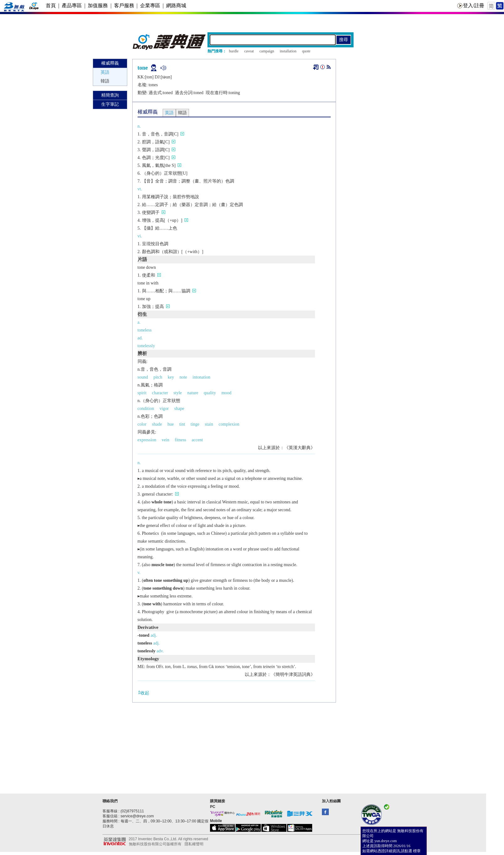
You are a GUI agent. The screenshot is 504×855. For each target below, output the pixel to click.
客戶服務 (124, 5)
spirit (142, 393)
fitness (181, 440)
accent (197, 440)
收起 (143, 693)
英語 (105, 72)
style (178, 393)
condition (146, 409)
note (183, 377)
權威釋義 (110, 63)
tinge (195, 424)
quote (306, 51)
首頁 (51, 5)
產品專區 (72, 5)
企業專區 (150, 5)
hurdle (234, 51)
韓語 (105, 81)
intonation (201, 377)
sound (143, 377)
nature (193, 393)
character (160, 393)
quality (210, 393)
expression (147, 440)
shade (157, 424)
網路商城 (176, 5)
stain (209, 424)
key (171, 377)
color (142, 424)
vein (165, 440)
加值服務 (98, 5)
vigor (164, 409)
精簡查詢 (110, 95)
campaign (267, 51)
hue (171, 424)
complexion (229, 424)
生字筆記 (110, 104)
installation (288, 51)
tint (182, 424)
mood (226, 393)
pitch (158, 377)
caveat (249, 51)
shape (179, 409)
